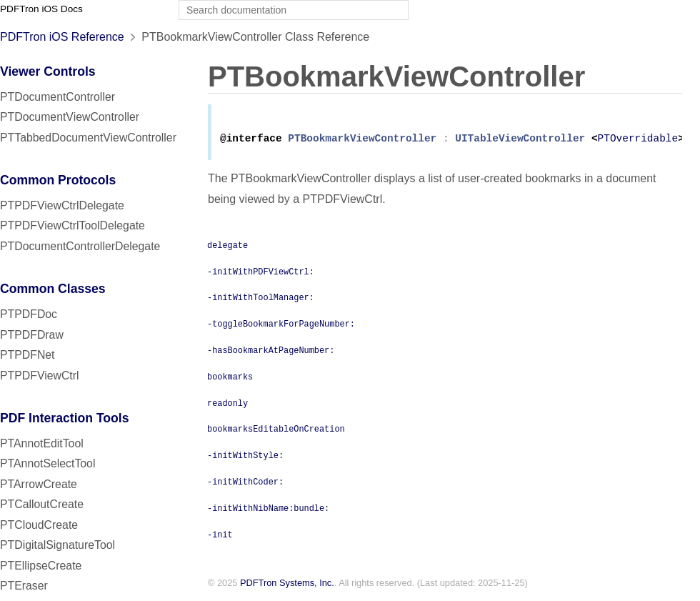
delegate (227, 247)
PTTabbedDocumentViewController (88, 138)
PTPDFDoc (29, 314)
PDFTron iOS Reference (62, 37)
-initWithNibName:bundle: (268, 510)
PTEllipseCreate (41, 566)
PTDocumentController (57, 97)
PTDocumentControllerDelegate (80, 246)
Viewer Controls (48, 71)
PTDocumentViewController (70, 117)
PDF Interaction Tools (65, 418)
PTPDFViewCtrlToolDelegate (72, 225)
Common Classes (53, 289)
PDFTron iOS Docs (41, 9)
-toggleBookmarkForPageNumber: (281, 326)
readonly (227, 405)
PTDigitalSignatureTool (57, 545)
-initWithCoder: (245, 484)
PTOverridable (637, 141)
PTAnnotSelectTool (47, 463)
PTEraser (24, 586)
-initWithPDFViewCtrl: (261, 274)
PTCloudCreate (39, 525)
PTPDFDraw (32, 335)
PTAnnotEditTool (42, 443)
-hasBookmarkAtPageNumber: (271, 352)
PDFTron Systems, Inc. (287, 586)
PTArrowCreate (39, 484)
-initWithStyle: (245, 457)
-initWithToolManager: (261, 299)
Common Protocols (58, 180)
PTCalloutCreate (42, 504)
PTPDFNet (27, 355)
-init (220, 537)
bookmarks (230, 379)
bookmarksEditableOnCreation (276, 431)
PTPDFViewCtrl (40, 376)
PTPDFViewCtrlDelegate (62, 205)
